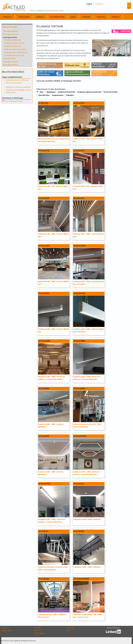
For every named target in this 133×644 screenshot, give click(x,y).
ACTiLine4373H (79, 293)
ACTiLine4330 (44, 246)
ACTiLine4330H (79, 246)
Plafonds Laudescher (13, 46)
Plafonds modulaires (13, 40)
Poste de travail (111, 92)
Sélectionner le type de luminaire (51, 89)
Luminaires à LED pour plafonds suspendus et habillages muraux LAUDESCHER (18, 90)
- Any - (41, 92)
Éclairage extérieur (11, 31)
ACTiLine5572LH (80, 436)
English (89, 4)
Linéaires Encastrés (66, 92)
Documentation (57, 17)
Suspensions (58, 95)
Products (8, 17)
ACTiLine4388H (44, 341)
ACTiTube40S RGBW (81, 579)
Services (40, 17)
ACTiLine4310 (79, 198)
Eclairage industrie (11, 62)
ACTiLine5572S (44, 484)
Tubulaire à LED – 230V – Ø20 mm (87, 519)
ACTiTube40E (79, 531)
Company (86, 17)
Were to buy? (6, 630)
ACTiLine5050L (79, 388)
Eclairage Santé (9, 58)
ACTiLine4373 (44, 293)
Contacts (101, 17)
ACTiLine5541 (44, 436)
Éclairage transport (11, 34)
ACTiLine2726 (79, 151)
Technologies (39, 633)
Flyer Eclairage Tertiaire (14, 101)
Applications (24, 17)
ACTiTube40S (44, 579)
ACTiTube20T (79, 484)
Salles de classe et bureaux (15, 49)
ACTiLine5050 (44, 388)
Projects (116, 17)
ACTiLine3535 (44, 198)
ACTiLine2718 (44, 151)
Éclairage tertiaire (10, 37)
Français (99, 4)
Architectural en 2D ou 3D (14, 55)
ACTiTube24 (43, 531)
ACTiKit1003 (43, 103)
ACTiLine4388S (79, 341)
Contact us (5, 628)
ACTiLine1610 (79, 103)
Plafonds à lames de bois (15, 43)
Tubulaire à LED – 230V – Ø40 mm (87, 567)
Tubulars (70, 95)
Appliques (51, 92)
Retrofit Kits (44, 95)
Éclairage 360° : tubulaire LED (16, 52)
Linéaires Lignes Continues (89, 92)
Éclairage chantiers (11, 65)
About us (70, 628)
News (73, 17)
